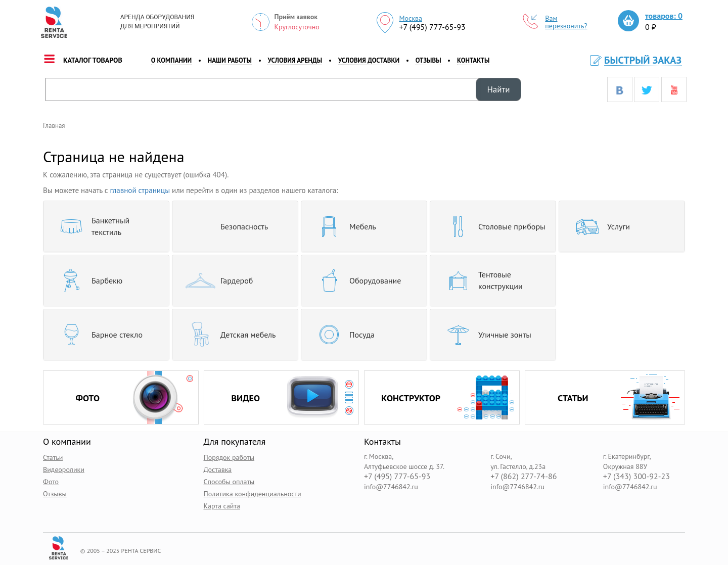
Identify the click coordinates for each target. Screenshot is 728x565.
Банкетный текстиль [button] (90, 226)
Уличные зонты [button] (485, 335)
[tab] (106, 226)
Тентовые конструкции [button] (480, 280)
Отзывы (428, 60)
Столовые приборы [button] (492, 226)
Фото (51, 482)
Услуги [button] (598, 226)
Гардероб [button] (216, 280)
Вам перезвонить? (555, 22)
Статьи (53, 457)
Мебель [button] (343, 226)
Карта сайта (222, 506)
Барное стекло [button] (97, 335)
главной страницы (140, 190)
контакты (473, 60)
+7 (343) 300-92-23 (636, 476)
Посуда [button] (342, 335)
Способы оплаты (229, 482)
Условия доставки (369, 60)
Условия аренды (295, 60)
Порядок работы (229, 457)
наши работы (230, 60)
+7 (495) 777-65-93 (432, 27)
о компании (172, 60)
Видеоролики (64, 469)
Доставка (218, 469)
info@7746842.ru (391, 487)
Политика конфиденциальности (253, 494)
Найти (498, 89)
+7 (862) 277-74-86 (524, 476)
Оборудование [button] (355, 280)
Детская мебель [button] (228, 335)
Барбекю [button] (87, 280)
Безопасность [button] (224, 226)
